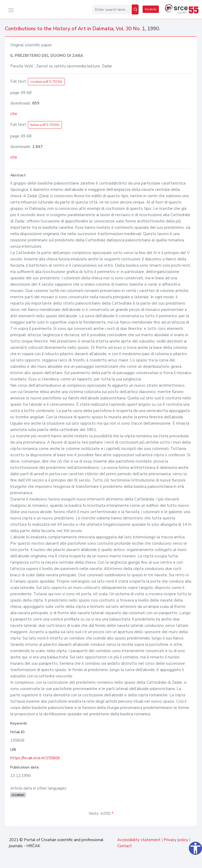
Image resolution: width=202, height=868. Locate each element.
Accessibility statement (139, 840)
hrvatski (151, 9)
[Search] (135, 9)
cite (14, 114)
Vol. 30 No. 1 (130, 29)
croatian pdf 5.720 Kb (46, 82)
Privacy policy (176, 840)
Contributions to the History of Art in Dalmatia (59, 29)
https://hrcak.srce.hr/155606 (35, 758)
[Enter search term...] (112, 9)
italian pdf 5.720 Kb (45, 125)
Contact (125, 846)
